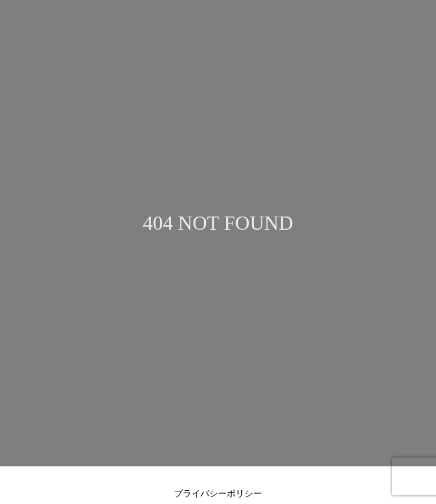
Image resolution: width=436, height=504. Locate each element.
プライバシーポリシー (218, 494)
